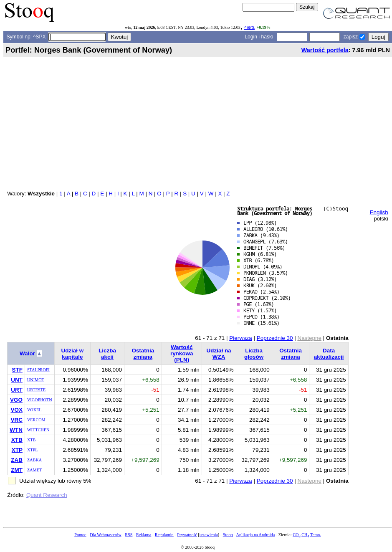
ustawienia (209, 535)
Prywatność (187, 535)
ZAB (17, 460)
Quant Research (47, 495)
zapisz (351, 37)
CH (305, 535)
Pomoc (80, 535)
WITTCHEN (38, 430)
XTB (17, 440)
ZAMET (34, 470)
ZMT (17, 470)
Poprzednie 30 (275, 338)
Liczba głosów (254, 354)
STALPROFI (38, 370)
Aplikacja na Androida (256, 535)
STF (17, 370)
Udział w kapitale (72, 354)
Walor (27, 353)
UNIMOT (36, 380)
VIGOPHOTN (40, 400)
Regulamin (164, 535)
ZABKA (34, 460)
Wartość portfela (325, 50)
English (379, 212)
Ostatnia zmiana (143, 354)
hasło (267, 37)
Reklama (144, 535)
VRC (17, 420)
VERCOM (36, 420)
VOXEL (34, 410)
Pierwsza (241, 338)
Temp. (316, 535)
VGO (16, 400)
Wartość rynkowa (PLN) (182, 353)
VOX (17, 410)
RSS (129, 535)
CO (296, 535)
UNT (17, 380)
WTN (16, 430)
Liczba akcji (107, 354)
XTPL (33, 450)
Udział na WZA (219, 354)
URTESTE (36, 390)
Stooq (228, 535)
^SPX (249, 27)
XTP (17, 450)
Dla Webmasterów (105, 535)
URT (17, 390)
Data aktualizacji (329, 354)
